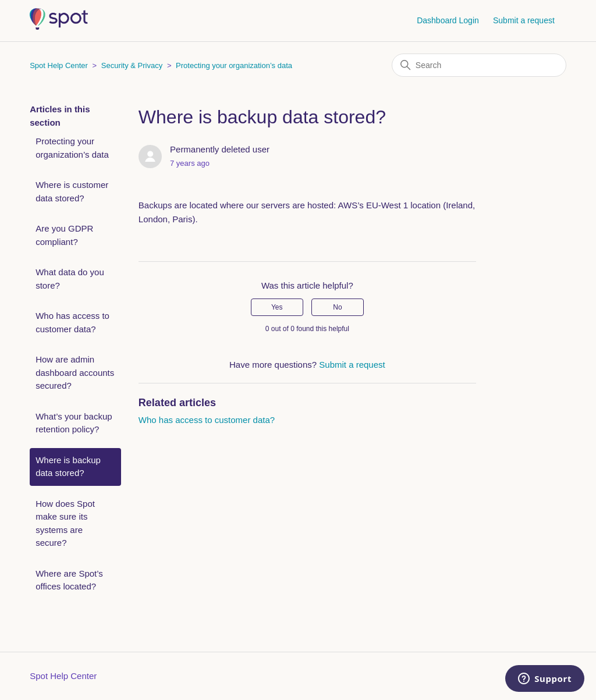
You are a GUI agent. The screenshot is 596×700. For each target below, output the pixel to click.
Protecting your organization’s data (234, 65)
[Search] (479, 65)
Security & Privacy (132, 65)
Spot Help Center (59, 65)
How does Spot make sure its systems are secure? (65, 523)
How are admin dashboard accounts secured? (75, 372)
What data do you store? (70, 279)
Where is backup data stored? (68, 467)
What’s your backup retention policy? (74, 423)
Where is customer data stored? (72, 191)
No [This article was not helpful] (337, 307)
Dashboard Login (448, 20)
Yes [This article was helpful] (277, 307)
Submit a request (524, 20)
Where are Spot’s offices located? (69, 580)
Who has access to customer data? (72, 322)
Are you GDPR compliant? (64, 235)
